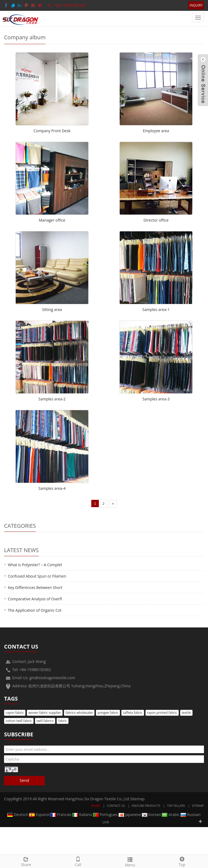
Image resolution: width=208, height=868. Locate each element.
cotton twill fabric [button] (19, 721)
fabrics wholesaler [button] (79, 713)
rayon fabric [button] (15, 713)
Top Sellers (176, 806)
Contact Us (116, 806)
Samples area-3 (156, 399)
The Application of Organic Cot (35, 610)
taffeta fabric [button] (133, 713)
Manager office (52, 220)
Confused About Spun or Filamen (37, 576)
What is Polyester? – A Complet (35, 565)
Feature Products (146, 806)
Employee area (156, 131)
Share (26, 861)
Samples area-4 (52, 488)
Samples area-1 (156, 310)
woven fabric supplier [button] (45, 713)
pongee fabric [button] (108, 713)
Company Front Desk (52, 131)
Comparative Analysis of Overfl (35, 599)
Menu (130, 861)
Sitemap (137, 799)
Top (182, 861)
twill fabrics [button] (45, 721)
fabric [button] (63, 721)
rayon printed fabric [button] (162, 713)
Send (24, 780)
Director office (156, 220)
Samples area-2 (52, 399)
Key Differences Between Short (35, 587)
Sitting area (52, 310)
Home (96, 806)
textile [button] (186, 713)
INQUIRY (196, 5)
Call (78, 861)
